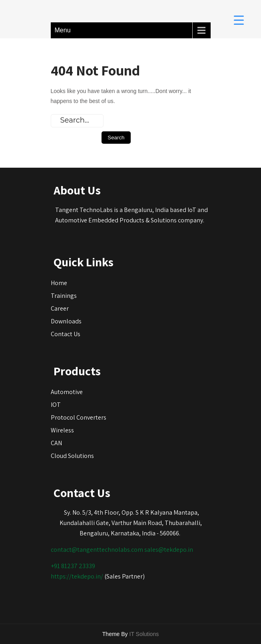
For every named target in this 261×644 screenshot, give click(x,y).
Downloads (66, 321)
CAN (56, 443)
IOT (56, 405)
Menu (63, 30)
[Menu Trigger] (239, 20)
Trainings (64, 296)
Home (59, 283)
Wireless (62, 430)
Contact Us (66, 334)
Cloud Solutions (72, 456)
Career (60, 308)
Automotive (67, 392)
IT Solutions (144, 634)
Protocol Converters (79, 417)
